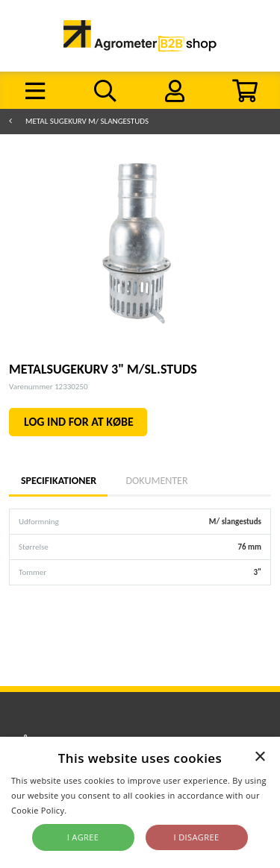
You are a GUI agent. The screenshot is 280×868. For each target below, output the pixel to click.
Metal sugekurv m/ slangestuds (87, 121)
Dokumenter (156, 481)
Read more (91, 810)
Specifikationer (58, 481)
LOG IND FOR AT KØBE (79, 422)
